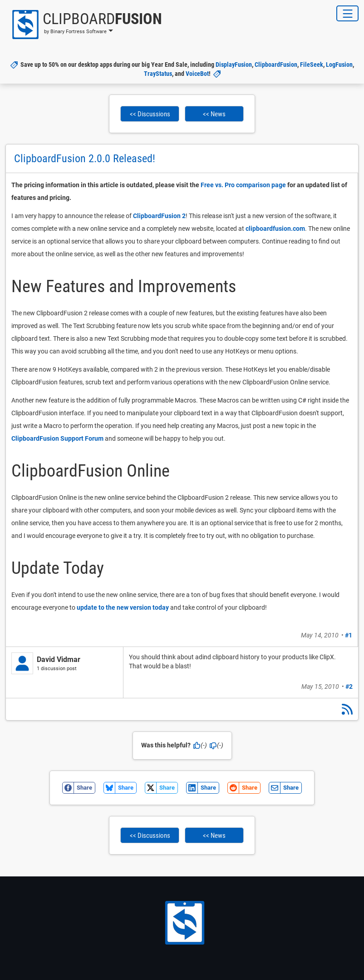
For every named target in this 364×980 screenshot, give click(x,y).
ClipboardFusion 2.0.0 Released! (85, 159)
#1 (349, 635)
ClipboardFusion (276, 65)
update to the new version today (123, 607)
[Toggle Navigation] (347, 13)
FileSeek (312, 65)
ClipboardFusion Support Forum (57, 438)
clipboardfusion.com (275, 229)
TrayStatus (158, 74)
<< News (214, 114)
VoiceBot (197, 74)
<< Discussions (150, 114)
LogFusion (339, 65)
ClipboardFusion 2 (159, 216)
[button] (84, 25)
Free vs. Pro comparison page (243, 185)
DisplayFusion (234, 65)
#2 (349, 686)
